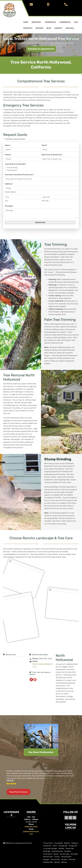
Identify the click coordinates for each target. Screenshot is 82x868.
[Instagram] (70, 818)
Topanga (46, 859)
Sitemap (64, 862)
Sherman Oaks (48, 857)
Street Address (11, 192)
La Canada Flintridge (50, 848)
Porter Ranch (48, 854)
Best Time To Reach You (52, 155)
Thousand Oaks (66, 857)
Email (45, 145)
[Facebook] (66, 818)
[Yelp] (74, 818)
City (7, 201)
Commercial (65, 22)
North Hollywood (57, 851)
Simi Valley (74, 854)
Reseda (56, 854)
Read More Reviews (18, 792)
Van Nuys (64, 859)
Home (26, 22)
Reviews (39, 28)
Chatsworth (47, 846)
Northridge (47, 851)
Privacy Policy (48, 843)
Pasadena (68, 851)
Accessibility (59, 843)
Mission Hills (70, 848)
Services (37, 22)
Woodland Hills (48, 862)
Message (9, 206)
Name (8, 145)
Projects (28, 28)
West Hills (72, 859)
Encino (55, 846)
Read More (48, 778)
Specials (70, 28)
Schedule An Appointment (41, 49)
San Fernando (65, 854)
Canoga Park (73, 846)
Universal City (55, 859)
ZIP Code (45, 201)
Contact (58, 28)
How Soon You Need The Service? (20, 175)
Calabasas (75, 843)
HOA (76, 22)
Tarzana (57, 857)
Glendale (61, 848)
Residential (51, 22)
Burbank (67, 843)
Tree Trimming (12, 168)
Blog (49, 28)
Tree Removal (12, 170)
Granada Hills (63, 846)
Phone (8, 155)
